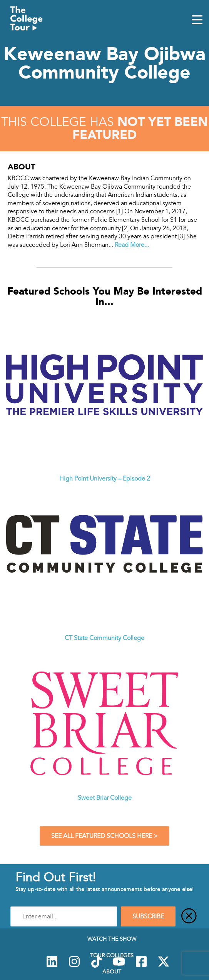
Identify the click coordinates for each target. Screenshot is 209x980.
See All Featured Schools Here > (104, 836)
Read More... (132, 245)
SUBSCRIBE (148, 916)
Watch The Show (112, 939)
